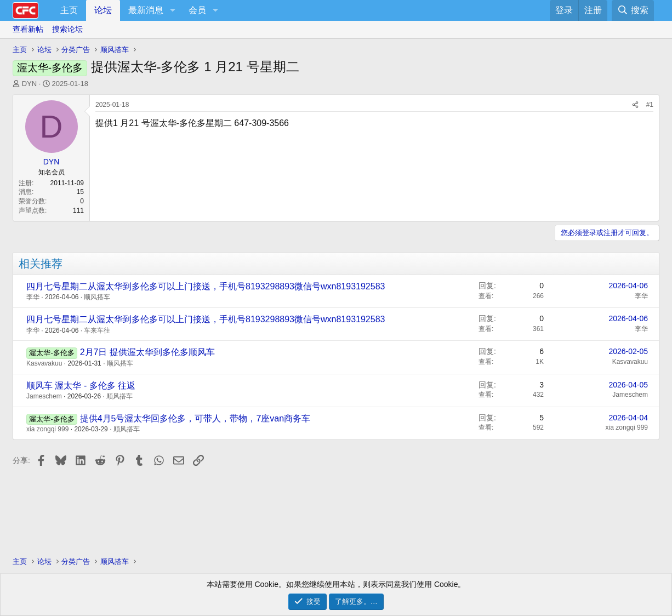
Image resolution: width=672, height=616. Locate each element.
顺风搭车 (97, 297)
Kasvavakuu (44, 363)
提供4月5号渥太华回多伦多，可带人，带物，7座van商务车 (195, 418)
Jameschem (44, 396)
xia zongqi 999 (47, 429)
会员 (197, 10)
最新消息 (146, 10)
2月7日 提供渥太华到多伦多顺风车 (147, 352)
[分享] (635, 105)
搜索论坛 (67, 29)
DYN (29, 84)
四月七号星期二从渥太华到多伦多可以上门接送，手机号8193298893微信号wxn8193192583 (206, 286)
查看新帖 (28, 29)
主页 (69, 10)
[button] (172, 10)
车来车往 (97, 330)
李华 (33, 297)
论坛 (103, 10)
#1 (650, 105)
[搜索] (633, 10)
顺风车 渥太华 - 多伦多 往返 (81, 386)
